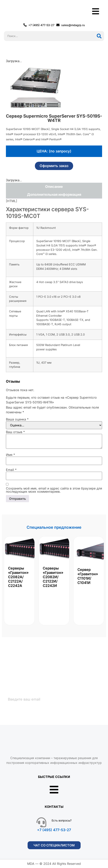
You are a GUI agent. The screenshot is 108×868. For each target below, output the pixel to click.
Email (11, 470)
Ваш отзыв (15, 432)
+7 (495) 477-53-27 (54, 830)
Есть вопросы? (62, 820)
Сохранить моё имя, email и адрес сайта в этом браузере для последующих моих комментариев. (54, 490)
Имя (10, 455)
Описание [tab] (54, 187)
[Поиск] (99, 36)
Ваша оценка (17, 419)
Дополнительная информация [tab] (54, 194)
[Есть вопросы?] (41, 822)
